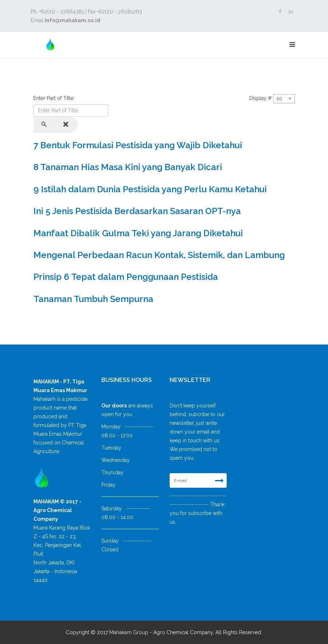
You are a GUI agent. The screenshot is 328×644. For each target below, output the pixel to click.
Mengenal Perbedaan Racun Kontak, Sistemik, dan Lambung (159, 255)
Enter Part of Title (54, 98)
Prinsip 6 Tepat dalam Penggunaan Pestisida (126, 277)
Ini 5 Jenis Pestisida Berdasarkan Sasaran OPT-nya (137, 211)
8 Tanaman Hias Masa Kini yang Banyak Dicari (128, 167)
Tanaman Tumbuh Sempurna (93, 299)
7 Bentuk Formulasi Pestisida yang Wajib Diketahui (138, 145)
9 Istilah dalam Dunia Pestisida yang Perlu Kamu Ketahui (150, 189)
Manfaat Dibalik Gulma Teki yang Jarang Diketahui (138, 233)
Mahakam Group (129, 632)
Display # (260, 98)
